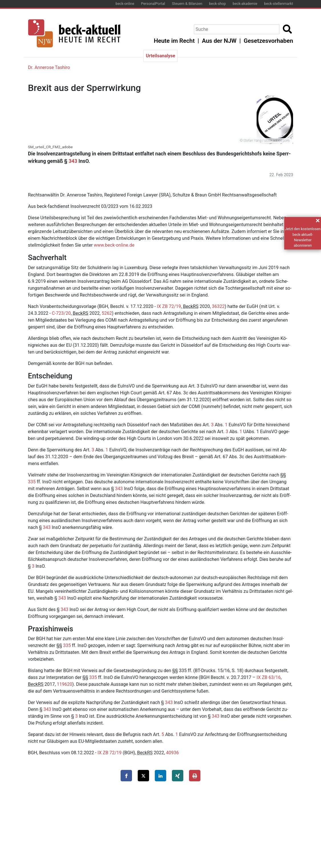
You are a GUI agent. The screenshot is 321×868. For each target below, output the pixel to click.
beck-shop (217, 4)
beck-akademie (245, 4)
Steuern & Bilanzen (187, 4)
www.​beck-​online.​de (114, 245)
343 (73, 161)
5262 (107, 313)
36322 (218, 306)
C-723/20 (61, 313)
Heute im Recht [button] (174, 41)
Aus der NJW (219, 41)
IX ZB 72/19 (169, 306)
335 (32, 482)
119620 (64, 684)
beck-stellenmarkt (279, 4)
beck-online (125, 4)
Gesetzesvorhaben (268, 41)
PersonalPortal (153, 4)
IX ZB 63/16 (269, 677)
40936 (172, 753)
